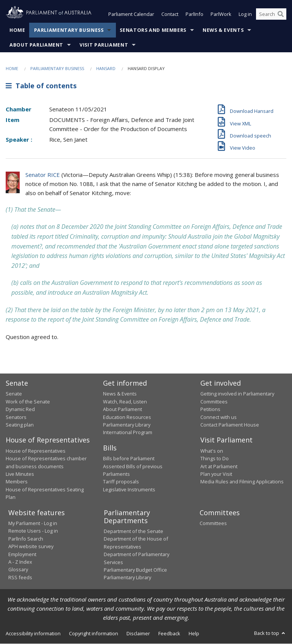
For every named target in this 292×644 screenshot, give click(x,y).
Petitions (210, 410)
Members (17, 482)
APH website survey (31, 547)
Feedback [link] (169, 633)
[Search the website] (271, 14)
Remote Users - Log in (33, 531)
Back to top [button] (270, 633)
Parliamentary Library (127, 425)
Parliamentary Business (69, 30)
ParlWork (221, 14)
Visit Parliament (104, 45)
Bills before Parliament (129, 459)
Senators (16, 417)
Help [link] (194, 633)
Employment (22, 554)
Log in (245, 14)
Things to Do (215, 459)
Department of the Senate (134, 531)
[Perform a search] (281, 14)
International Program (128, 433)
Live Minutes (20, 474)
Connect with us (219, 417)
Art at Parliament (219, 466)
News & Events (223, 30)
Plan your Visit (216, 474)
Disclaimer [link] (138, 633)
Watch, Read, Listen (125, 402)
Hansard (106, 68)
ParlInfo (194, 14)
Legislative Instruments (129, 489)
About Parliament (36, 45)
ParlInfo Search (26, 539)
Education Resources (127, 417)
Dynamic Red (20, 410)
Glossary (18, 570)
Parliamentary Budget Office (135, 570)
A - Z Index (20, 562)
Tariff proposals (121, 482)
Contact (170, 14)
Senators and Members (153, 30)
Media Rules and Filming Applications (242, 482)
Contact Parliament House (230, 425)
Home (17, 30)
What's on (212, 451)
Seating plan (20, 425)
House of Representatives (36, 451)
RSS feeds (20, 577)
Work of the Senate (28, 402)
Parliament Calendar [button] (131, 14)
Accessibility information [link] (33, 633)
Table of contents (41, 86)
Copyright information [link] (94, 633)
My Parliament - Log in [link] (33, 523)
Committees (213, 523)
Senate (14, 394)
